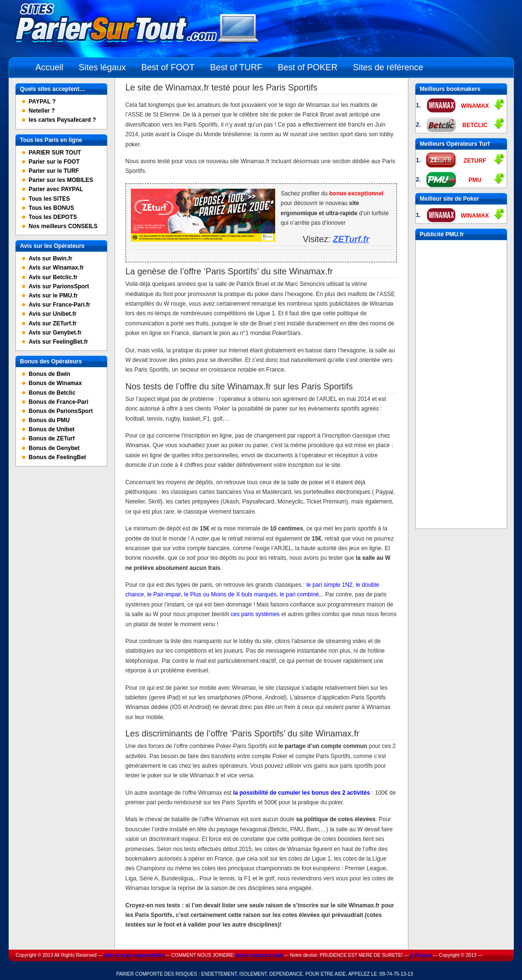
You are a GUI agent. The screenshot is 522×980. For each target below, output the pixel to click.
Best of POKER (307, 67)
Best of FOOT (168, 67)
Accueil (50, 67)
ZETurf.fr (351, 239)
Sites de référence (388, 67)
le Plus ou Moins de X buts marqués (230, 594)
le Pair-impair (164, 594)
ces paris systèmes (255, 614)
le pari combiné (299, 594)
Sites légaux (102, 67)
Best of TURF (236, 67)
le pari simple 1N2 (330, 585)
